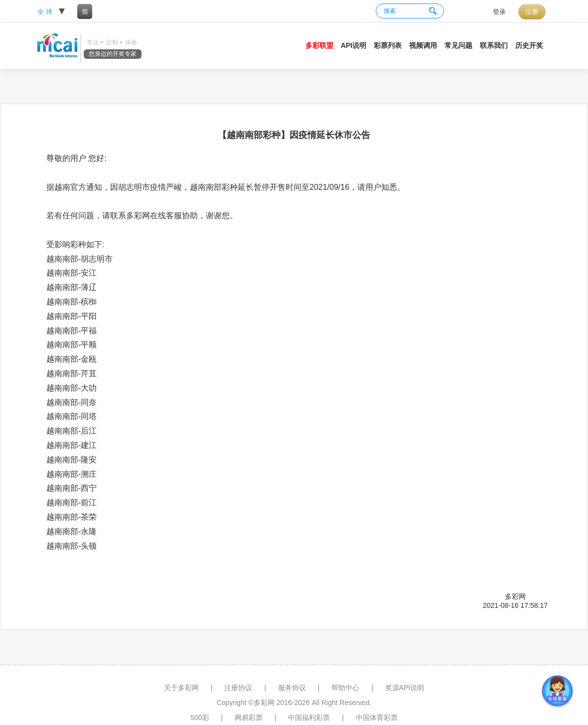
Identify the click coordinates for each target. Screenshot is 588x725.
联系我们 (494, 45)
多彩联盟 (319, 45)
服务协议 (292, 688)
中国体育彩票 (377, 718)
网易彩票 (249, 718)
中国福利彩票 (309, 718)
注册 (532, 12)
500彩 (200, 718)
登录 (499, 12)
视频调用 (423, 45)
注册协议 (238, 688)
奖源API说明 (405, 688)
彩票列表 (388, 45)
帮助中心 (345, 688)
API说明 (354, 45)
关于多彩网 (181, 688)
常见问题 (458, 45)
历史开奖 (529, 45)
